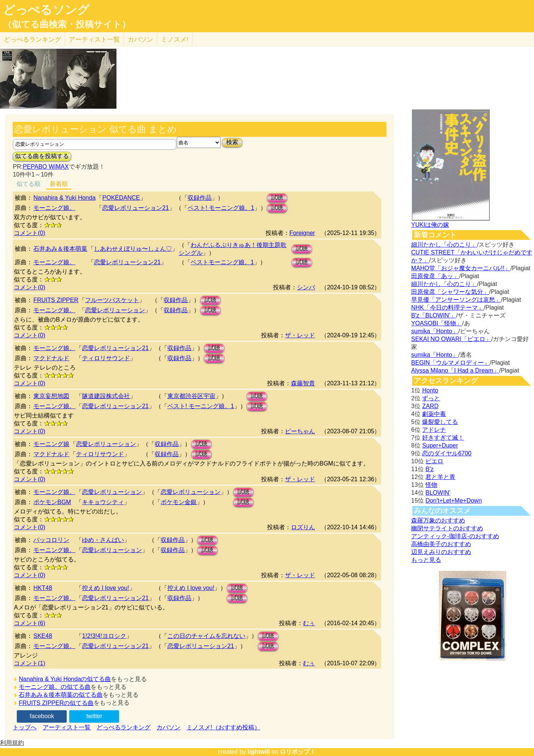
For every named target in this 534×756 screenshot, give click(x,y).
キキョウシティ (103, 502)
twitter (94, 716)
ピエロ (434, 461)
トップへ (25, 727)
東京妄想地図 (51, 396)
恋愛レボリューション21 (136, 208)
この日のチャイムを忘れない (206, 636)
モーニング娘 (51, 444)
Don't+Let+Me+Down (453, 501)
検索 (232, 142)
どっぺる (32, 40)
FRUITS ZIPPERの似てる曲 (56, 703)
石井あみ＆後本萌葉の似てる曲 (61, 695)
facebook (42, 716)
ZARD (430, 406)
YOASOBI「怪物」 (437, 323)
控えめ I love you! (105, 588)
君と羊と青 (440, 477)
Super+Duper (440, 445)
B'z (430, 469)
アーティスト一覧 (67, 727)
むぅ (309, 623)
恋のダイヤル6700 (447, 453)
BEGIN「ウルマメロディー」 (450, 363)
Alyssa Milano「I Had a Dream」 (455, 371)
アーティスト (94, 40)
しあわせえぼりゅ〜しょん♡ (133, 249)
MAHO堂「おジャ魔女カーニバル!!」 (461, 268)
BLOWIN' (438, 493)
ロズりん (303, 527)
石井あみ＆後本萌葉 (60, 249)
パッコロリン (51, 540)
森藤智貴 (303, 383)
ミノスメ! (175, 40)
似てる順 (28, 184)
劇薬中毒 (434, 414)
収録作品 (200, 198)
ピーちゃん (300, 431)
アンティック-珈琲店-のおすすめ (455, 536)
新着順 (59, 184)
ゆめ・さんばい (103, 540)
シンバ (306, 287)
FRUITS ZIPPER (56, 300)
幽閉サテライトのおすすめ (447, 528)
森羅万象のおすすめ (438, 520)
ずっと (431, 398)
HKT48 (43, 588)
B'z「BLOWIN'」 (434, 315)
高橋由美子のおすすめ (441, 544)
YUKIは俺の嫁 (430, 225)
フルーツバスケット (112, 300)
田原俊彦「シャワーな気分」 (450, 292)
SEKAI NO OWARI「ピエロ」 (451, 339)
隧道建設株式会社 (106, 396)
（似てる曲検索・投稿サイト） (67, 24)
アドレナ (434, 430)
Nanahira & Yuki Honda (64, 198)
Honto (430, 390)
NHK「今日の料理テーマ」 (447, 308)
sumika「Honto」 (435, 331)
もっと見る (426, 560)
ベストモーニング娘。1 (222, 262)
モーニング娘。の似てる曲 (55, 687)
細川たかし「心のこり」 (444, 245)
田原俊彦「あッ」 (435, 276)
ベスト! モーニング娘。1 (221, 208)
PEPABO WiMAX (46, 167)
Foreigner (302, 233)
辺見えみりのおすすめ (441, 552)
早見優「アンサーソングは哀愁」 (456, 300)
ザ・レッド (300, 335)
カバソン (140, 40)
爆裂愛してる (440, 422)
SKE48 (43, 636)
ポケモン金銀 (179, 502)
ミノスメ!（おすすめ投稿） (223, 727)
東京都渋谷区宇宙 (191, 396)
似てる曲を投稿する (42, 156)
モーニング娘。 (54, 208)
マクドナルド (51, 358)
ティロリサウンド (106, 358)
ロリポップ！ (298, 752)
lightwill (259, 752)
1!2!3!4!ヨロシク (104, 636)
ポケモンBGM (52, 502)
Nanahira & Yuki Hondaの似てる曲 (65, 679)
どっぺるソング (46, 10)
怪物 (431, 485)
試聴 (277, 198)
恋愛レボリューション (115, 310)
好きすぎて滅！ (443, 438)
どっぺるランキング (124, 727)
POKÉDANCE (121, 198)
